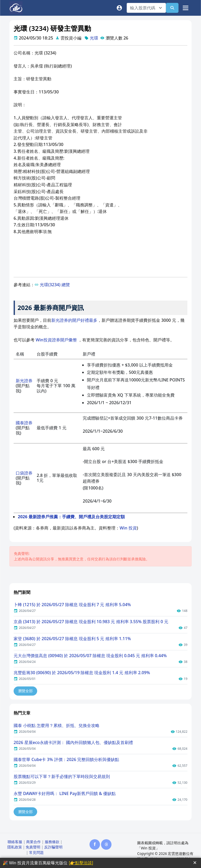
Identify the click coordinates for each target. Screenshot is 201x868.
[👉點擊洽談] (81, 863)
